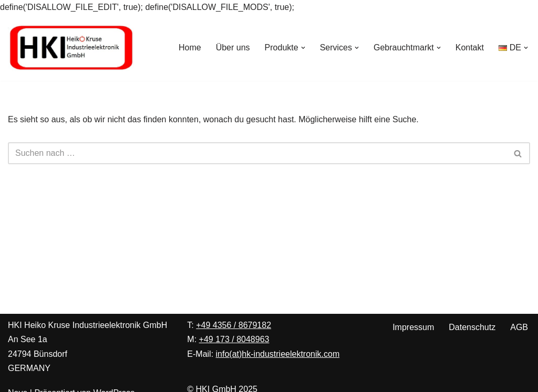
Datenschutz (472, 327)
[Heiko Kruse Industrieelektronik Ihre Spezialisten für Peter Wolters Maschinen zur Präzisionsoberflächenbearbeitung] (71, 47)
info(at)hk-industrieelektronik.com (278, 354)
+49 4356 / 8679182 (234, 325)
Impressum (413, 327)
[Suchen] (257, 153)
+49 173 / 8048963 (234, 339)
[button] (303, 48)
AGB (519, 327)
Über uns (233, 47)
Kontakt (470, 47)
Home (190, 47)
